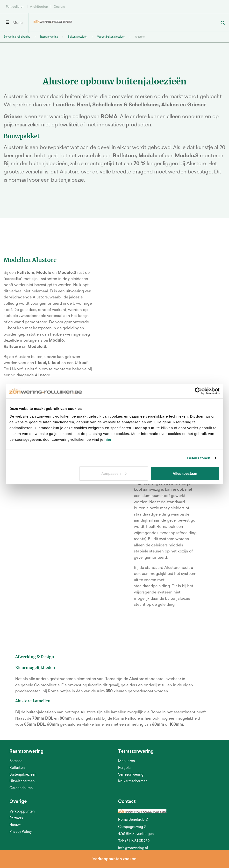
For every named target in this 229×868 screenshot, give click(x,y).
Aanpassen (114, 473)
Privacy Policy (21, 832)
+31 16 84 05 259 (137, 841)
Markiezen (127, 761)
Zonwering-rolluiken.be (17, 37)
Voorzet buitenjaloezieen (111, 37)
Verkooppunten (22, 812)
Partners (16, 819)
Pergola (124, 768)
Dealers (59, 7)
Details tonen (199, 458)
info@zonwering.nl (133, 848)
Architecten (39, 7)
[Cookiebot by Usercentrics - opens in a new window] (198, 391)
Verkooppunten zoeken (114, 859)
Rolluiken (17, 768)
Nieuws (15, 825)
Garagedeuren (21, 788)
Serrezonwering (131, 775)
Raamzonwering (49, 37)
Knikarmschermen (133, 782)
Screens (16, 761)
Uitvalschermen (22, 782)
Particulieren (15, 7)
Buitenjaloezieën (78, 37)
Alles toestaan (185, 473)
